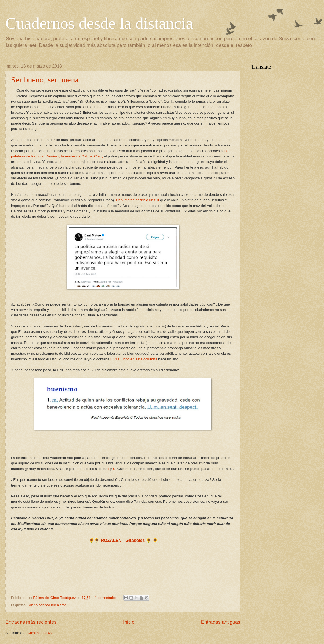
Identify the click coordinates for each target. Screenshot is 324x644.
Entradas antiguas (221, 622)
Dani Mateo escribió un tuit (138, 200)
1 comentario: (106, 598)
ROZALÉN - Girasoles (123, 540)
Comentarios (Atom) (43, 633)
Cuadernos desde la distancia (99, 23)
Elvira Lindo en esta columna (134, 359)
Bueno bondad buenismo (47, 605)
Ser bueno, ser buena (45, 80)
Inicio (129, 622)
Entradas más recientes (31, 622)
